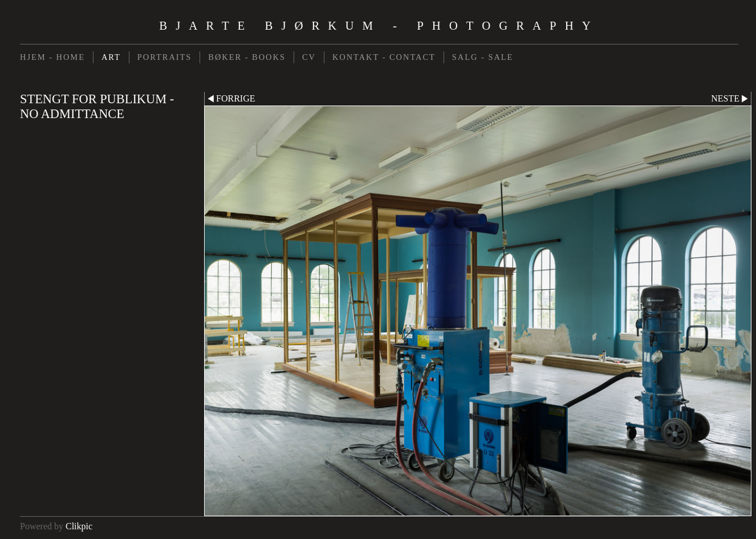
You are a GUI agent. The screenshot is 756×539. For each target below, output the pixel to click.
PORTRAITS (165, 57)
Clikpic (79, 526)
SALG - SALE (483, 57)
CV (309, 57)
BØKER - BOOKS (247, 57)
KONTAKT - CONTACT (384, 57)
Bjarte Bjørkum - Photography (379, 25)
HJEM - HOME (52, 57)
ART (111, 57)
